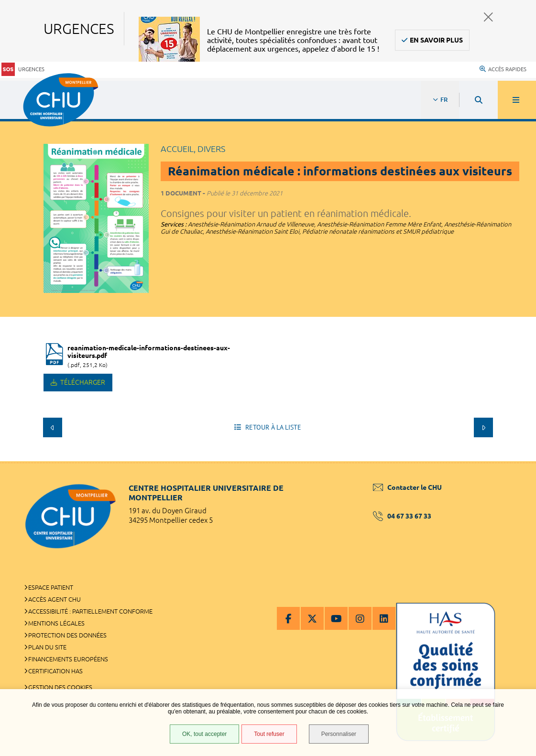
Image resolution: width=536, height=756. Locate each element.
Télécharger (82, 382)
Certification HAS (55, 671)
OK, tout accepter (204, 734)
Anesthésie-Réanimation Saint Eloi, (254, 231)
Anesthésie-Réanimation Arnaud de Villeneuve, (252, 224)
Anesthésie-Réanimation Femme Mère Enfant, (381, 224)
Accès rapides (503, 69)
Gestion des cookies (60, 687)
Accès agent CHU (55, 599)
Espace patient (51, 587)
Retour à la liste (272, 427)
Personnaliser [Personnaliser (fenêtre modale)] (339, 734)
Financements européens (68, 659)
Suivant (483, 427)
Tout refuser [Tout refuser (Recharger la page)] (269, 734)
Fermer (488, 17)
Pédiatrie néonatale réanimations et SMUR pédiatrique (378, 231)
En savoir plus (436, 40)
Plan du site (47, 647)
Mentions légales (56, 623)
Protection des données (67, 635)
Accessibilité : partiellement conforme (90, 611)
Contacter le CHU (407, 487)
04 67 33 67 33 (402, 516)
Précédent (53, 427)
